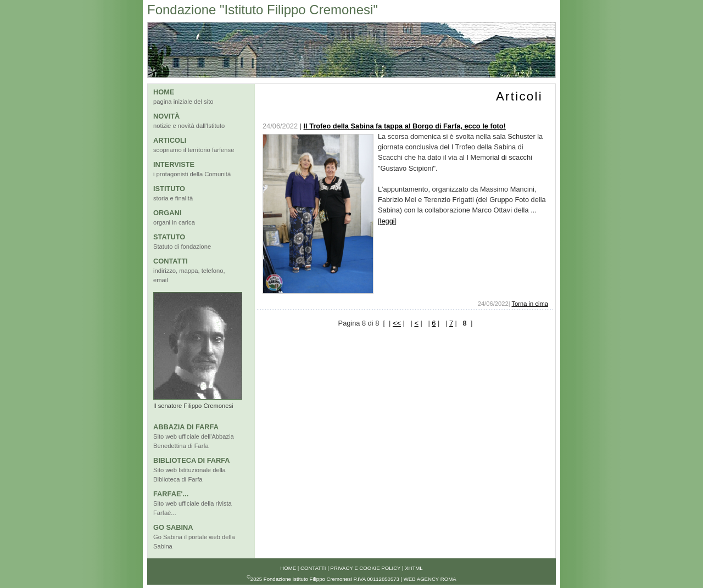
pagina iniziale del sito (183, 102)
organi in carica (174, 222)
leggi (387, 221)
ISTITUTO (169, 189)
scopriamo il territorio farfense (194, 150)
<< (397, 323)
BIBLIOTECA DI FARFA (192, 460)
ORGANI (167, 213)
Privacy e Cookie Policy (365, 568)
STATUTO (169, 237)
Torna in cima (530, 304)
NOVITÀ (166, 116)
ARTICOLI (170, 140)
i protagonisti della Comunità (192, 174)
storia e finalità (173, 198)
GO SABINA (173, 527)
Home (288, 568)
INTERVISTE (174, 164)
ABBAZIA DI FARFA (186, 427)
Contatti (313, 568)
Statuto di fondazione (182, 247)
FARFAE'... (171, 494)
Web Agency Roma (430, 579)
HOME (164, 92)
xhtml (414, 568)
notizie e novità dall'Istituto (189, 126)
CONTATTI (171, 261)
